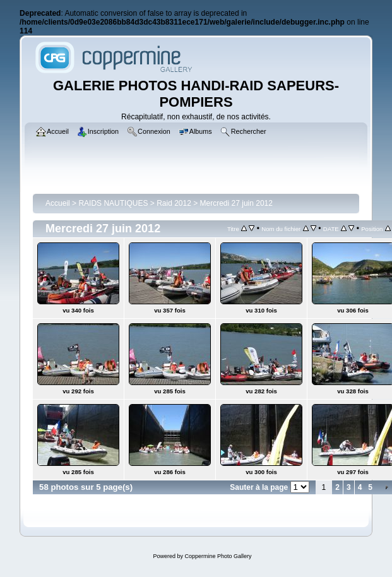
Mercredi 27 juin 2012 (236, 203)
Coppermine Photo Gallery (218, 556)
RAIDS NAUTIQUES (113, 203)
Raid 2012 (174, 203)
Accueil (58, 203)
